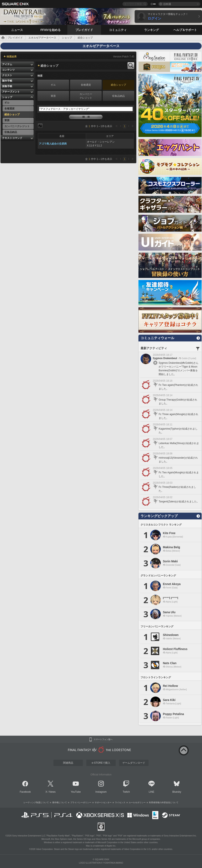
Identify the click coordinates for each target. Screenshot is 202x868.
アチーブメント (11, 92)
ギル (53, 85)
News (52, 792)
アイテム (7, 64)
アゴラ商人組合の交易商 (53, 144)
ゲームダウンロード (134, 763)
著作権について (60, 802)
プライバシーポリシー (81, 802)
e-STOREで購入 (101, 763)
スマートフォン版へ (103, 739)
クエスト (7, 75)
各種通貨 (86, 85)
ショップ (7, 97)
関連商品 (68, 763)
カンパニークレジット (86, 96)
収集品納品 (118, 96)
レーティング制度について (36, 802)
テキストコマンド (12, 138)
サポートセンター (103, 802)
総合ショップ (118, 85)
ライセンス (120, 802)
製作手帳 (7, 81)
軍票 (53, 96)
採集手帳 (7, 86)
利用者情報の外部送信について (164, 802)
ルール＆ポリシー (137, 802)
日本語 (167, 4)
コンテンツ (8, 70)
